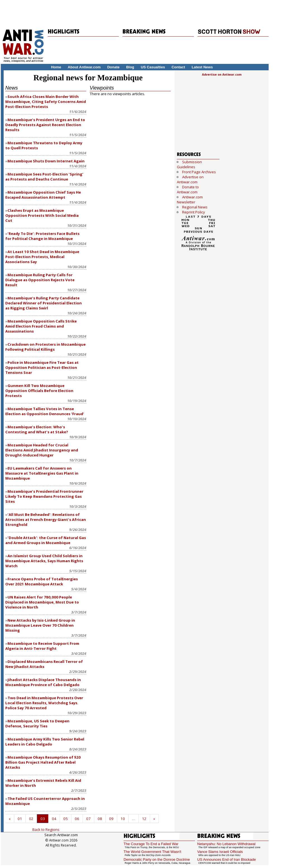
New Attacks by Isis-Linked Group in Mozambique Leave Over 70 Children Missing (40, 625)
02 (31, 819)
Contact (178, 67)
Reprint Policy (194, 212)
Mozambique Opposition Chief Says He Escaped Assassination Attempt (43, 195)
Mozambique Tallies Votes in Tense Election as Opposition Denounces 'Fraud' (45, 411)
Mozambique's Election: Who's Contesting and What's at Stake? (37, 429)
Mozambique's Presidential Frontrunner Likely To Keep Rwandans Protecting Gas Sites (44, 496)
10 (123, 819)
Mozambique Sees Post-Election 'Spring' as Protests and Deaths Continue (44, 177)
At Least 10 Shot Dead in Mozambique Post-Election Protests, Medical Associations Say (42, 257)
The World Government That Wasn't (152, 852)
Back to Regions (46, 829)
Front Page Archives (199, 172)
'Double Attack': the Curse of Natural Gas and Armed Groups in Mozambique (46, 540)
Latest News (202, 67)
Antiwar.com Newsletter (190, 199)
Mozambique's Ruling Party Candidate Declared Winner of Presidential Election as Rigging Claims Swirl (44, 303)
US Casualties (153, 67)
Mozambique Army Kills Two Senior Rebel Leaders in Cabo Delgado (45, 742)
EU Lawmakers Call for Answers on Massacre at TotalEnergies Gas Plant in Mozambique (42, 473)
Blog (130, 67)
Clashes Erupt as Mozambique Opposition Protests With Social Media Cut (42, 215)
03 (43, 819)
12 (144, 819)
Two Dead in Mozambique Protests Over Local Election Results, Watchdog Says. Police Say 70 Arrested (44, 703)
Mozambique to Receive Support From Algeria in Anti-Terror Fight (42, 646)
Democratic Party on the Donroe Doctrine (157, 859)
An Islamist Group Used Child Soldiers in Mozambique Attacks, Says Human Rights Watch (44, 561)
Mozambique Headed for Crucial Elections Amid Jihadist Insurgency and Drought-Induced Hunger (42, 450)
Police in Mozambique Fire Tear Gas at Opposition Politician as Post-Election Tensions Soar (42, 367)
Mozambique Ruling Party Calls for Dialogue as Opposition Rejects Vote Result (40, 280)
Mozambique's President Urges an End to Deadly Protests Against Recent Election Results (45, 125)
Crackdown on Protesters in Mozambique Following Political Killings (45, 347)
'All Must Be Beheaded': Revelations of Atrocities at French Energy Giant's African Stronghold (46, 520)
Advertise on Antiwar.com (222, 74)
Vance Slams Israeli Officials (220, 852)
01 (20, 819)
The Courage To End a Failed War (151, 844)
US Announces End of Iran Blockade (227, 859)
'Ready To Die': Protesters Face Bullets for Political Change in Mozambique (42, 236)
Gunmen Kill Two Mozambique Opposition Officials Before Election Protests (39, 391)
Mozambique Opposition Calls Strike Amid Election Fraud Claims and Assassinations (41, 326)
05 (66, 819)
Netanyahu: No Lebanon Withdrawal (226, 844)
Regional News (195, 207)
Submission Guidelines (189, 164)
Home (56, 67)
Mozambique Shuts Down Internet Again (46, 161)
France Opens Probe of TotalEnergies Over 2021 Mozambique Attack (42, 581)
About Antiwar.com (84, 67)
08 (100, 819)
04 (54, 819)
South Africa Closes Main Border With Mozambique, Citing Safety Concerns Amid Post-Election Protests (46, 102)
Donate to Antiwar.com (188, 189)
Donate (113, 67)
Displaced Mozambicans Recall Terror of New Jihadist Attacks (44, 664)
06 (77, 819)
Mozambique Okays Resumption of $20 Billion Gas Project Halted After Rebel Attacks (43, 762)
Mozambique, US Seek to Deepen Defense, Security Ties (37, 723)
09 (111, 819)
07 (88, 819)
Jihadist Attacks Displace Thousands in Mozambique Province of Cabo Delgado (43, 682)
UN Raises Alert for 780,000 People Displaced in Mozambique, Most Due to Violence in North (42, 602)
